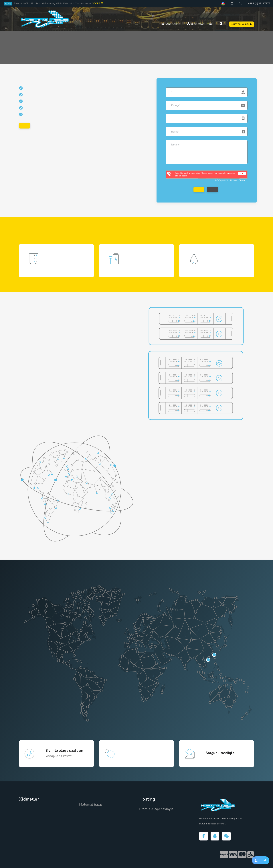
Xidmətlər (195, 24)
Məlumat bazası (91, 805)
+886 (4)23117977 (259, 4)
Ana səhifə (171, 24)
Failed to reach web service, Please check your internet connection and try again (205, 174)
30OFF (98, 4)
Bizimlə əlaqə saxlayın (156, 809)
